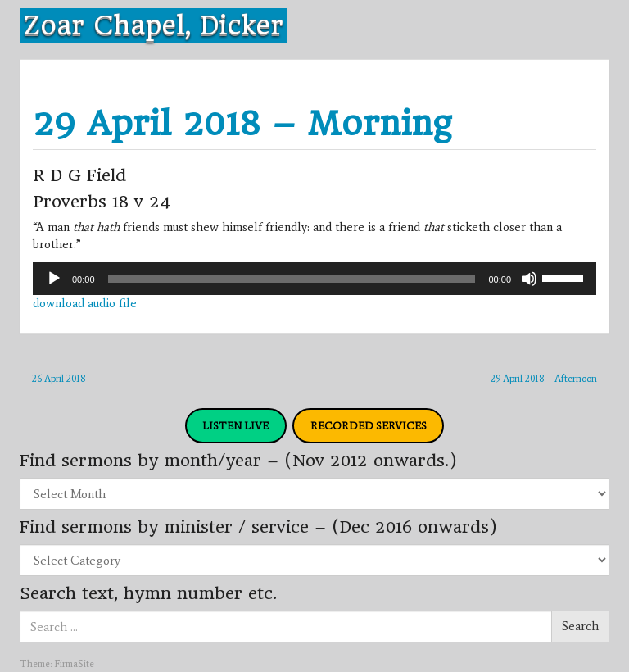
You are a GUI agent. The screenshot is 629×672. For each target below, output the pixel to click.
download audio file (85, 303)
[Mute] (529, 279)
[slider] (292, 279)
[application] (314, 279)
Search (580, 626)
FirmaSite (74, 664)
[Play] (54, 279)
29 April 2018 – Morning (242, 123)
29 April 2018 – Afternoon (544, 379)
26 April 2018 (59, 379)
